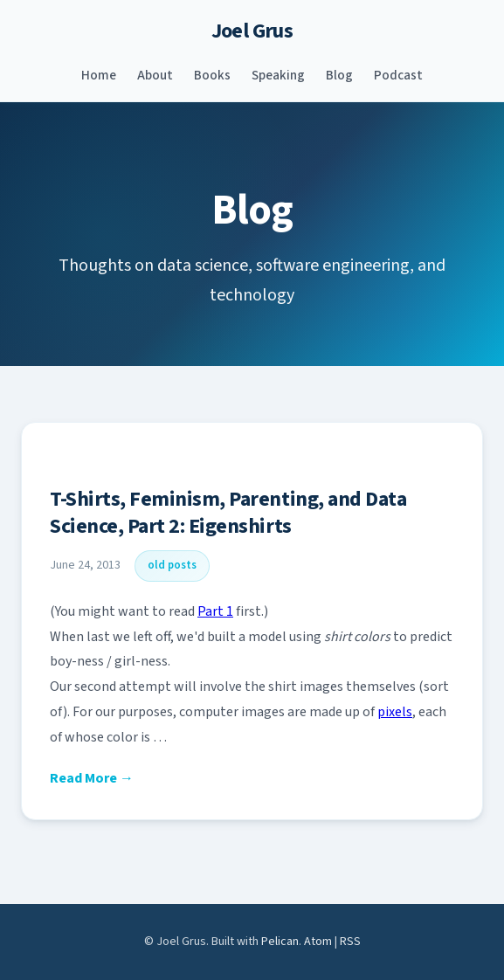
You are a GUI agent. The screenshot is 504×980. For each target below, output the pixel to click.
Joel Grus (252, 31)
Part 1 (215, 611)
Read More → (92, 778)
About (155, 75)
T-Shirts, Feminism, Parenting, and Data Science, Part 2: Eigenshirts (228, 513)
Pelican (280, 942)
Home (99, 75)
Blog (339, 75)
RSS (350, 942)
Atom (318, 942)
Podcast (398, 75)
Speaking (278, 75)
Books (212, 75)
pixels (395, 712)
